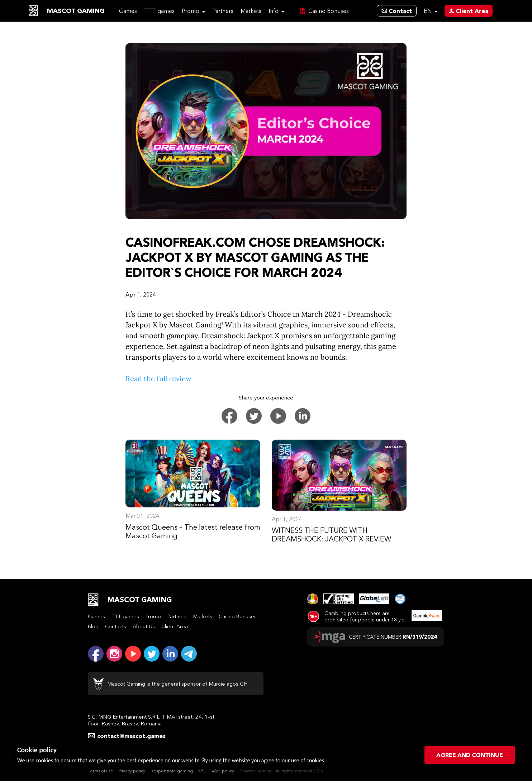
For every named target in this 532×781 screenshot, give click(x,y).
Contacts (116, 626)
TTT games (159, 11)
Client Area (175, 626)
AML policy (223, 771)
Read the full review (158, 378)
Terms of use (101, 771)
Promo (193, 11)
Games (128, 11)
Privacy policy (132, 771)
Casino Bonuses (238, 616)
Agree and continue (470, 755)
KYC (202, 771)
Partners (223, 11)
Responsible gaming (172, 771)
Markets (251, 11)
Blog (93, 626)
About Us (144, 626)
